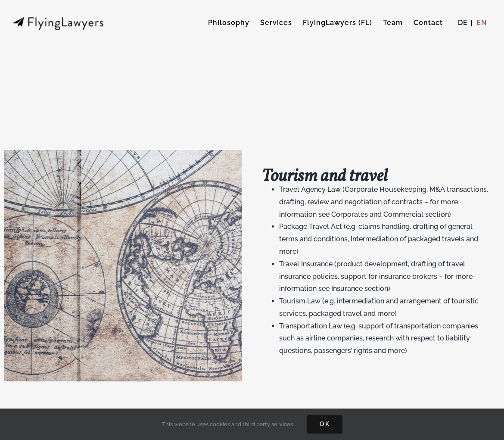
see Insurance (341, 289)
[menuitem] (463, 23)
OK (325, 424)
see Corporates (343, 214)
